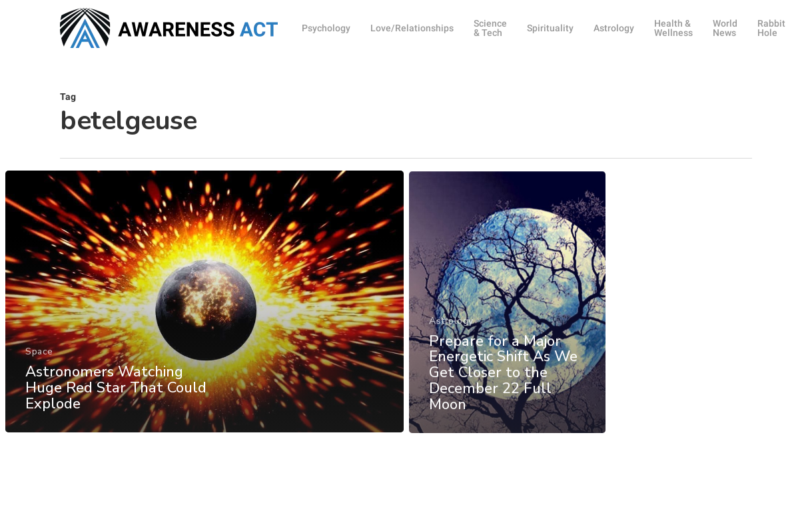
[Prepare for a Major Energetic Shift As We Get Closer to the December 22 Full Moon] (507, 321)
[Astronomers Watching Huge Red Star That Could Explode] (204, 308)
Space (39, 358)
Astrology (451, 339)
